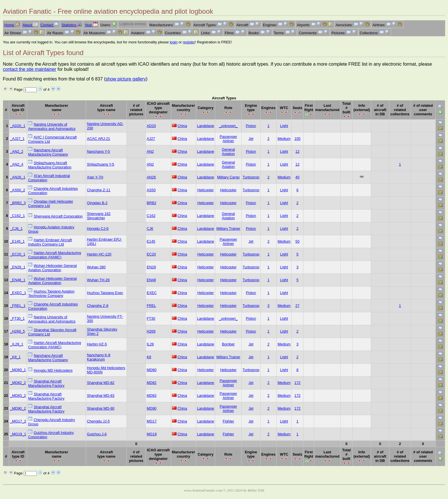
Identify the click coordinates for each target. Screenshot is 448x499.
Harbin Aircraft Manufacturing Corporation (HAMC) (54, 255)
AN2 (150, 151)
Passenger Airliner (228, 139)
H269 (151, 331)
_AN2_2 (17, 151)
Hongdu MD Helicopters (53, 370)
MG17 (152, 421)
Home (12, 25)
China (182, 126)
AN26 (151, 177)
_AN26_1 (18, 177)
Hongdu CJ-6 (98, 229)
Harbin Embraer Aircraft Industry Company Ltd (50, 242)
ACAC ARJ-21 (98, 139)
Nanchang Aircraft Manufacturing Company (48, 152)
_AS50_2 (18, 190)
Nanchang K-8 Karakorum (99, 357)
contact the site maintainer (30, 69)
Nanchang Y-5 (98, 151)
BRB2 (151, 203)
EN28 (151, 267)
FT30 (151, 318)
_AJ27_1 (17, 139)
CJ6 (150, 229)
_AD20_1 (18, 126)
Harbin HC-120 (99, 254)
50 (297, 241)
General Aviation (228, 152)
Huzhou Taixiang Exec (105, 293)
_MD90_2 (18, 408)
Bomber (228, 344)
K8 (149, 357)
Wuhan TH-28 (98, 280)
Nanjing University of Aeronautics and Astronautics (52, 126)
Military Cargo (228, 177)
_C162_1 (17, 216)
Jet (251, 139)
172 (297, 383)
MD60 (151, 370)
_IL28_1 (17, 344)
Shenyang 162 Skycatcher (99, 216)
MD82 (151, 383)
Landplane (206, 126)
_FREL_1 (18, 306)
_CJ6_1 (16, 229)
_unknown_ (228, 126)
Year (91, 25)
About (30, 25)
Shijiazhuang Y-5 (100, 164)
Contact (50, 25)
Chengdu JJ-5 (98, 421)
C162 (151, 216)
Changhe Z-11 (99, 190)
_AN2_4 (17, 164)
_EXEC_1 (18, 293)
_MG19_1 (18, 434)
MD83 (151, 396)
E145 (151, 241)
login (174, 42)
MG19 (152, 434)
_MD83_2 (18, 396)
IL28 (150, 344)
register (189, 42)
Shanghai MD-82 (101, 383)
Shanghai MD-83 (101, 396)
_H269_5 (17, 331)
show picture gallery (126, 79)
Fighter (228, 421)
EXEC (152, 293)
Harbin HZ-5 (97, 344)
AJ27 (151, 139)
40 (297, 177)
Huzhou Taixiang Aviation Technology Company (51, 293)
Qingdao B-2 (97, 203)
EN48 (151, 280)
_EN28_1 (18, 267)
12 (297, 151)
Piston (251, 126)
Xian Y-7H (95, 177)
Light (284, 126)
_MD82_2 (18, 383)
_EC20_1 (18, 254)
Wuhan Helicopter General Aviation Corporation (52, 268)
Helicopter (206, 190)
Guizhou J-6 (97, 434)
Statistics (72, 25)
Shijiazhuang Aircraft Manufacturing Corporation (50, 165)
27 (297, 306)
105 (297, 139)
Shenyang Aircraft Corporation (58, 216)
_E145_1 (17, 241)
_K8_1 (15, 357)
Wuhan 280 (96, 267)
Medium (284, 139)
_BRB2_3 (18, 203)
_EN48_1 (18, 280)
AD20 (151, 126)
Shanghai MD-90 (101, 408)
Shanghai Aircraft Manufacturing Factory (46, 383)
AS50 (151, 190)
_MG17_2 (18, 421)
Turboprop (251, 177)
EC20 (151, 254)
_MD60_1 (18, 370)
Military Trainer (228, 229)
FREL (151, 306)
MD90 (151, 408)
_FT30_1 (17, 318)
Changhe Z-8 (98, 306)
